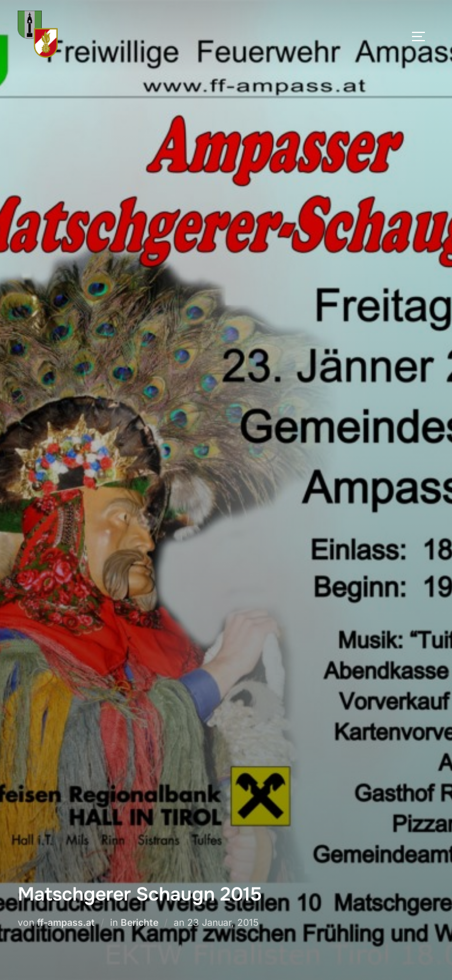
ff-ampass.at (66, 922)
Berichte (139, 922)
